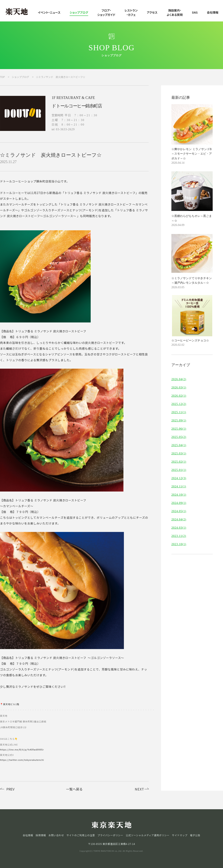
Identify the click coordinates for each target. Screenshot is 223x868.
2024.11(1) (179, 487)
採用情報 (41, 835)
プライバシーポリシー (110, 835)
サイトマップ (180, 835)
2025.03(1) (179, 454)
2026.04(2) (179, 379)
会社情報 (213, 12)
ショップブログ (79, 12)
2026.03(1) (179, 388)
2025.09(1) (179, 421)
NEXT (139, 789)
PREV (10, 789)
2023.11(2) (179, 536)
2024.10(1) (179, 495)
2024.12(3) (179, 478)
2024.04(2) (179, 520)
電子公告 (195, 835)
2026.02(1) (179, 396)
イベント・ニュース (49, 12)
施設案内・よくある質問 (175, 12)
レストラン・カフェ (131, 12)
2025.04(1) (179, 445)
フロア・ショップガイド (106, 12)
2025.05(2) (179, 437)
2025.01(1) (179, 470)
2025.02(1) (179, 462)
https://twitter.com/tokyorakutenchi (22, 760)
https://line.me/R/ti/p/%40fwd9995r (22, 749)
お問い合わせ (56, 835)
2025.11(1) (179, 412)
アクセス (152, 12)
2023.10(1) (179, 544)
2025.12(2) (179, 404)
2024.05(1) (179, 511)
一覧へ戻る (74, 789)
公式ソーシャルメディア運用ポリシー (148, 835)
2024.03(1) (179, 528)
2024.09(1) (179, 503)
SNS (195, 12)
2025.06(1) (179, 429)
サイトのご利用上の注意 (81, 835)
